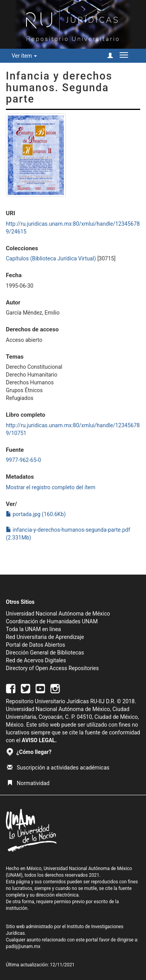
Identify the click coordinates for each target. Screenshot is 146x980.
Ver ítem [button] (24, 56)
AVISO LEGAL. (39, 740)
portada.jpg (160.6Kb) (36, 514)
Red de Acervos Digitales (36, 660)
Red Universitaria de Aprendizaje (45, 637)
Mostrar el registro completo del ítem (51, 487)
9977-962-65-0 (23, 460)
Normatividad (28, 783)
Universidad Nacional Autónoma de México (58, 614)
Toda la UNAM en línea (33, 629)
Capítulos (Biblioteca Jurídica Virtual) (51, 258)
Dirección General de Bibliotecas (45, 653)
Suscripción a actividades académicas (58, 768)
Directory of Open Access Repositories (52, 668)
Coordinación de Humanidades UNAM (52, 621)
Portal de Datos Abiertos (35, 645)
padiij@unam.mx (23, 946)
